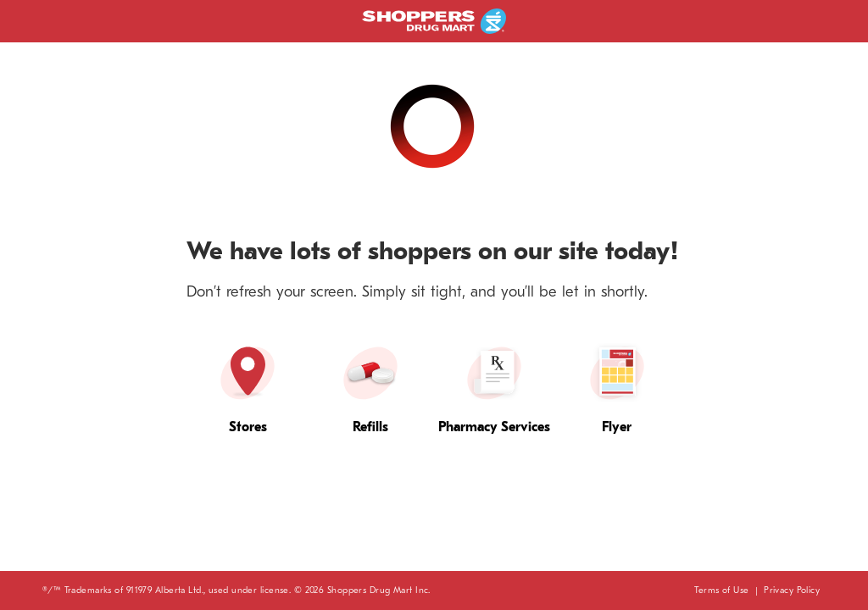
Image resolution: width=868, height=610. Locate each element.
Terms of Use (721, 590)
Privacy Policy (792, 590)
